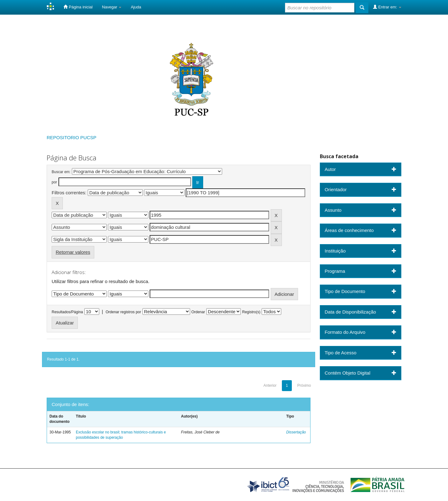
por (54, 182)
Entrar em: (387, 7)
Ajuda (136, 7)
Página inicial (78, 7)
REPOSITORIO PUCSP (72, 137)
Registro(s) (251, 312)
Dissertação (296, 432)
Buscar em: (61, 172)
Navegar (112, 7)
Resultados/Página (67, 312)
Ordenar (198, 312)
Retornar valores (73, 252)
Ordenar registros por (123, 312)
